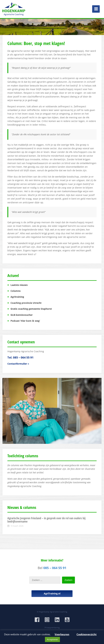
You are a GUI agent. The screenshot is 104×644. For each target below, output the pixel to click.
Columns (16, 291)
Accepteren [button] (52, 639)
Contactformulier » (18, 364)
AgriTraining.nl (52, 593)
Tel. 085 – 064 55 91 (20, 357)
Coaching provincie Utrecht (26, 303)
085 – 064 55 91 (55, 568)
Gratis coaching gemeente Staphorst (31, 309)
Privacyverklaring (52, 627)
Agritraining (17, 297)
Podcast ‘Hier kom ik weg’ (25, 321)
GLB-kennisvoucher (22, 315)
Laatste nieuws (19, 285)
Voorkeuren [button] (62, 634)
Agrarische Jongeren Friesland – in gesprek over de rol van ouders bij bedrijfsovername (46, 520)
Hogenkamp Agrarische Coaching (53, 612)
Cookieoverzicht (87, 634)
